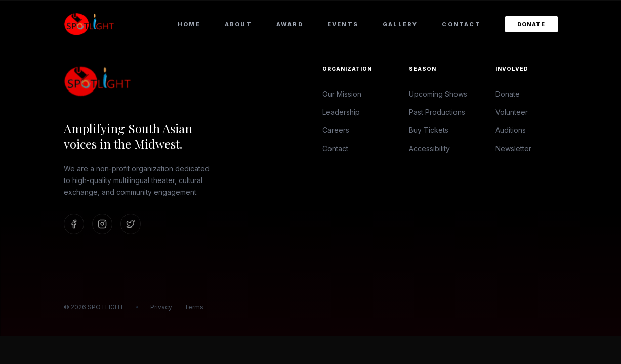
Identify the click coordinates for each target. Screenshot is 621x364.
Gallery (400, 24)
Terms (194, 307)
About (238, 24)
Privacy (161, 307)
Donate (531, 24)
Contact (461, 24)
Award (290, 24)
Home (189, 24)
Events (343, 24)
